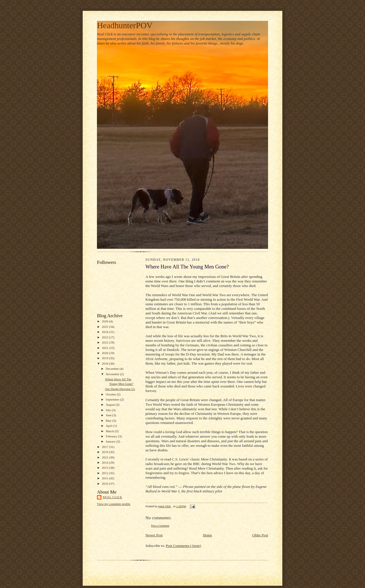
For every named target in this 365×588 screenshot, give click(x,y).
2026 (105, 321)
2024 (105, 332)
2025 (105, 327)
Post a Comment (160, 526)
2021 (105, 348)
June (109, 415)
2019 (105, 358)
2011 (105, 478)
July (109, 410)
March (110, 431)
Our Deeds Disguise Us (120, 389)
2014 (105, 462)
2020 (105, 353)
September (113, 399)
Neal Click (112, 497)
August (111, 405)
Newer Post (154, 535)
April (109, 426)
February (112, 436)
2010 (105, 484)
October (111, 394)
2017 (105, 447)
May (109, 421)
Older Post (260, 535)
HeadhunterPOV (125, 25)
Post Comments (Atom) (184, 546)
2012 (105, 473)
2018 (105, 363)
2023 (105, 337)
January (111, 441)
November (113, 374)
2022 (105, 342)
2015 (105, 457)
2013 (105, 468)
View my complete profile (114, 504)
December (113, 369)
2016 (105, 452)
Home (208, 535)
